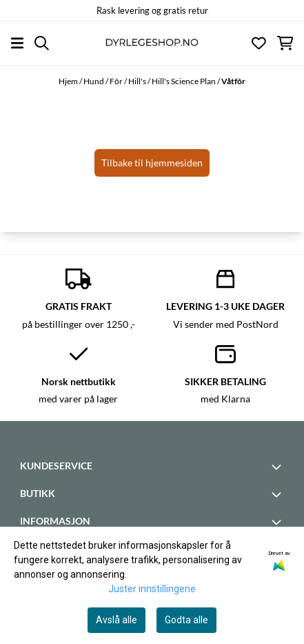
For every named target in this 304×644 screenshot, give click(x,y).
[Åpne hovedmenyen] (17, 43)
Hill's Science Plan (184, 81)
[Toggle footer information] (278, 467)
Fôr (117, 81)
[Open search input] (42, 43)
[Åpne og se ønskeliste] (259, 43)
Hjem (69, 81)
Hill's (138, 81)
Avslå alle (116, 620)
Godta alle (186, 620)
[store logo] (152, 43)
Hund (94, 81)
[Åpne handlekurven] (285, 43)
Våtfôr (233, 81)
